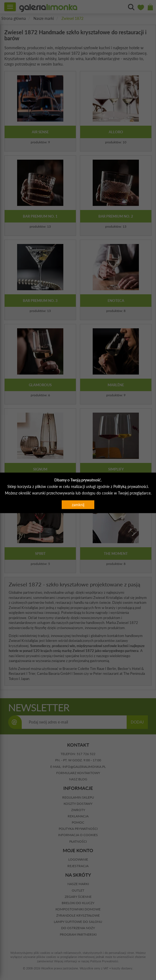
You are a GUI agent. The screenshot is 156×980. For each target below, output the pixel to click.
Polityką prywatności (131, 486)
